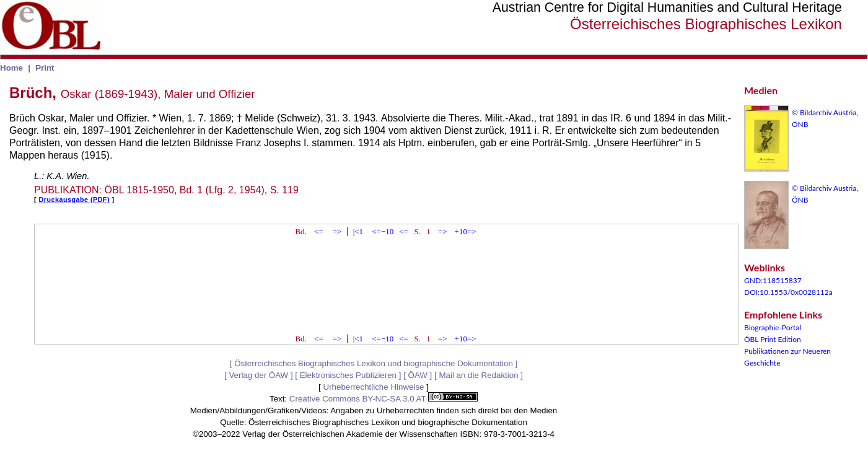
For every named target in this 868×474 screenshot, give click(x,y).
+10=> (466, 231)
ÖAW (418, 375)
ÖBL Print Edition (773, 339)
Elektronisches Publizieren (348, 375)
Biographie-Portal (773, 327)
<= (319, 231)
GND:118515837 (773, 280)
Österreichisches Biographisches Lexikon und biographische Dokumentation (374, 363)
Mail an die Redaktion (478, 375)
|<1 (358, 231)
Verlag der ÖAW (258, 375)
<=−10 (383, 231)
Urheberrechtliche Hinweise (374, 387)
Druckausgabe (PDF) (74, 200)
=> (337, 231)
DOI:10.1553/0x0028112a (788, 292)
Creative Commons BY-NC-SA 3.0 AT (384, 399)
